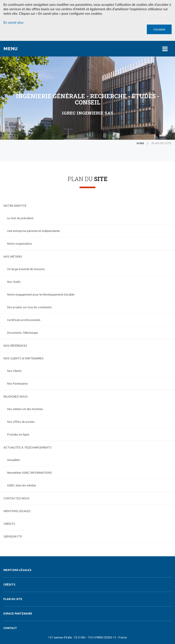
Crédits (9, 585)
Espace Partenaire (18, 614)
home (140, 143)
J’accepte (159, 29)
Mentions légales (17, 570)
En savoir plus (13, 22)
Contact (10, 628)
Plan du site (13, 599)
